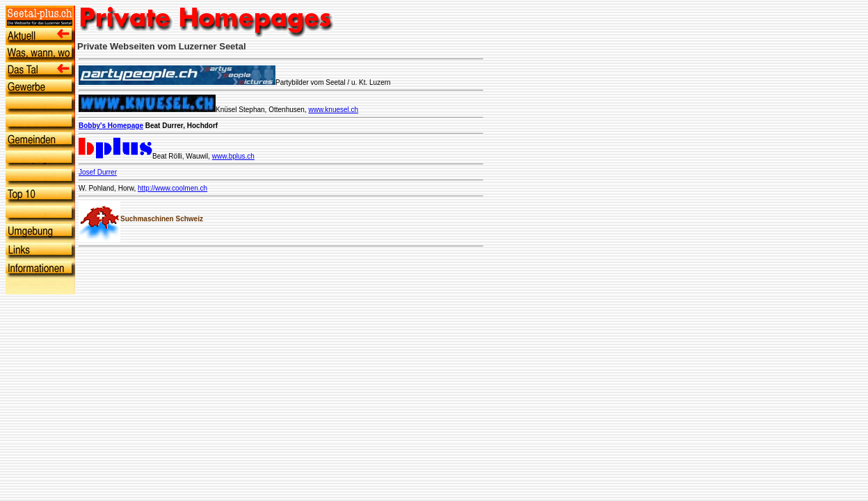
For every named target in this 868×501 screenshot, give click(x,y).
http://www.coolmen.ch (172, 188)
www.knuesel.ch (333, 110)
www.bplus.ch (233, 156)
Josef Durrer (98, 172)
